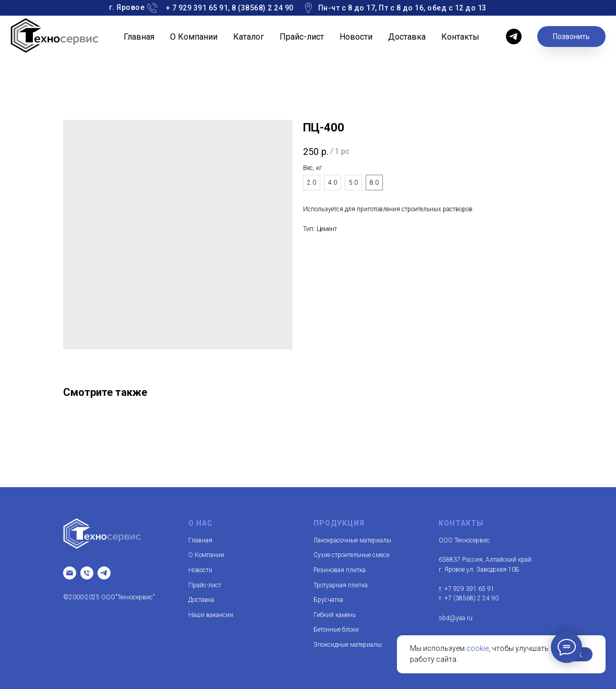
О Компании (194, 37)
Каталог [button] (249, 37)
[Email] (70, 573)
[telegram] (514, 37)
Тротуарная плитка (341, 585)
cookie (478, 648)
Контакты (460, 37)
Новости (356, 37)
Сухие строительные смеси (352, 555)
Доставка (407, 37)
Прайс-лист (302, 37)
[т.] (87, 573)
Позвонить (571, 37)
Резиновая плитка (340, 570)
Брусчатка (328, 600)
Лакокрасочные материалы (352, 540)
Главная (139, 37)
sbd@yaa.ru (456, 618)
